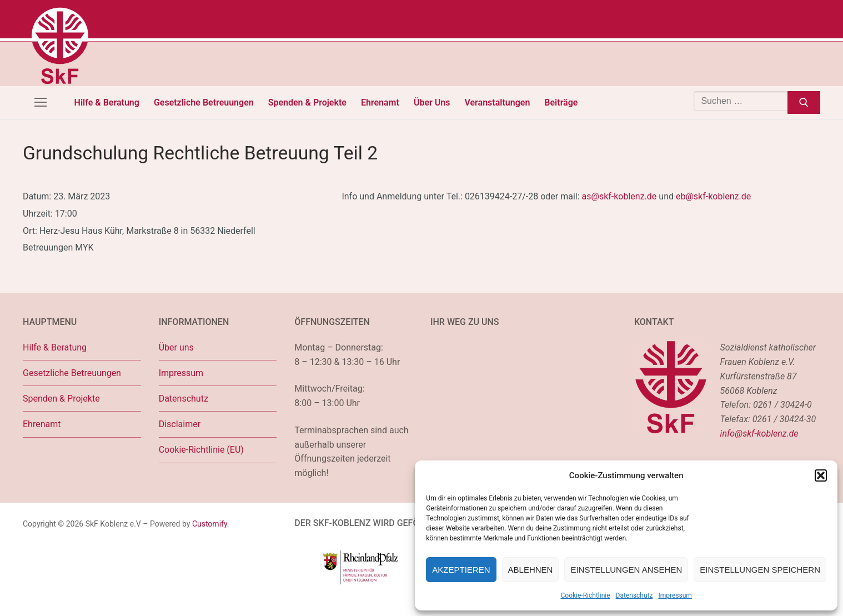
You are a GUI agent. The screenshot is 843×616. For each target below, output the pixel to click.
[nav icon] (41, 103)
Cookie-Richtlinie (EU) (201, 450)
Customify (210, 524)
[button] (821, 475)
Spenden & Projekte (61, 399)
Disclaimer (180, 424)
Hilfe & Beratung (55, 347)
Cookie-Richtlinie (586, 595)
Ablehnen (531, 570)
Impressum (675, 595)
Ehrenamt (42, 424)
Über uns (176, 347)
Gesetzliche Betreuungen (72, 373)
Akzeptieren (461, 570)
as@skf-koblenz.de (619, 196)
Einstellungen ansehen (626, 570)
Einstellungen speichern (760, 570)
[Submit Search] (804, 103)
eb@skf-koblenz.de (713, 196)
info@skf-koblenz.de (759, 434)
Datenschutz (634, 595)
